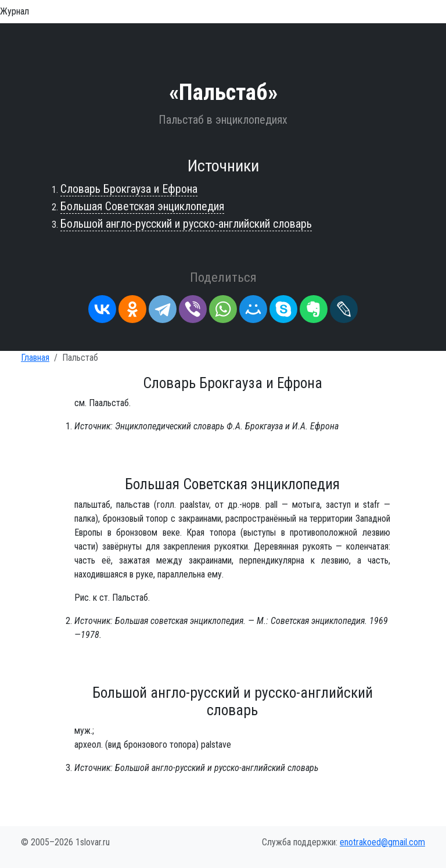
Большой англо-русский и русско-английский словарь (186, 224)
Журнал (15, 11)
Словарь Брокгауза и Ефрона (129, 189)
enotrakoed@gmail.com (382, 842)
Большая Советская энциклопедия (142, 206)
